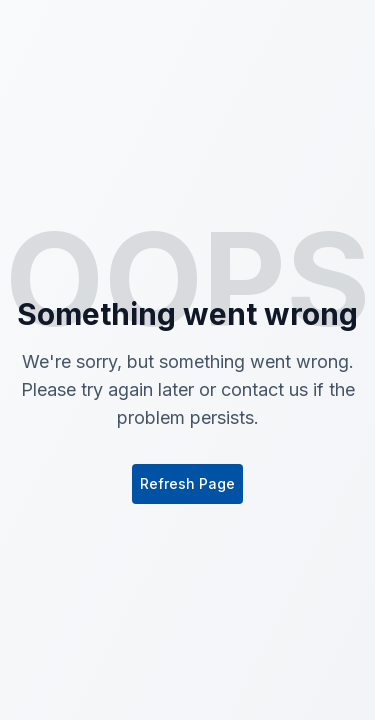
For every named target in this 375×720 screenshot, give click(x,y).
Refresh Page (187, 483)
